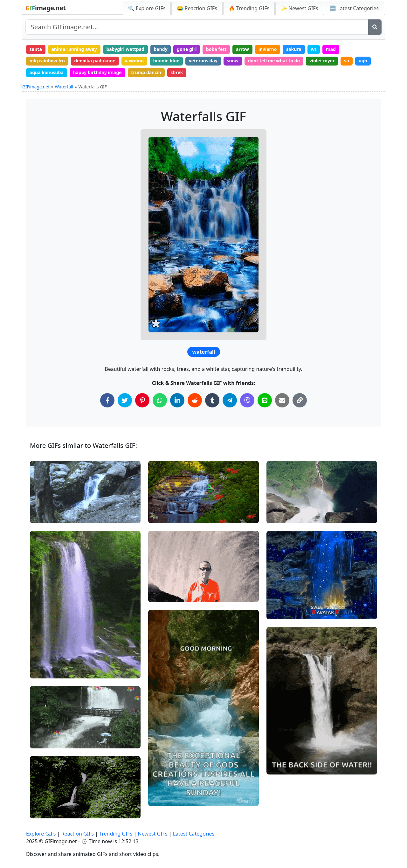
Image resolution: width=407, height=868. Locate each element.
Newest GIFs (152, 834)
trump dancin (146, 72)
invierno (268, 49)
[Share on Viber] (247, 400)
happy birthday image (97, 72)
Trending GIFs (116, 834)
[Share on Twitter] (125, 400)
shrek (177, 72)
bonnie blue (166, 61)
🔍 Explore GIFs (147, 8)
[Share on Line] (265, 400)
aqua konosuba (47, 72)
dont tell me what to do (274, 61)
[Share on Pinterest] (142, 400)
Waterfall (64, 87)
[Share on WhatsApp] (160, 400)
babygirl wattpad (125, 49)
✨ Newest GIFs (299, 8)
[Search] (375, 27)
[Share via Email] (282, 400)
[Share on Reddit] (195, 400)
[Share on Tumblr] (212, 400)
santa (36, 49)
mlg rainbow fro (47, 61)
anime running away (74, 49)
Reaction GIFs (78, 834)
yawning (134, 61)
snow (233, 61)
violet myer (322, 61)
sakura (294, 49)
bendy (160, 49)
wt (314, 49)
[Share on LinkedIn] (177, 400)
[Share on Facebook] (107, 400)
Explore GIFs (41, 834)
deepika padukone (95, 61)
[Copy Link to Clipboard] (300, 400)
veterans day (203, 61)
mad (331, 49)
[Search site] (197, 27)
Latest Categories (194, 834)
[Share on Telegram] (230, 400)
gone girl (187, 49)
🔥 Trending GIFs (249, 8)
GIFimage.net (36, 87)
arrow (242, 49)
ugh (363, 61)
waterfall (203, 352)
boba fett (216, 49)
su (347, 61)
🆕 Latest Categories (354, 8)
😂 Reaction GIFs (197, 8)
